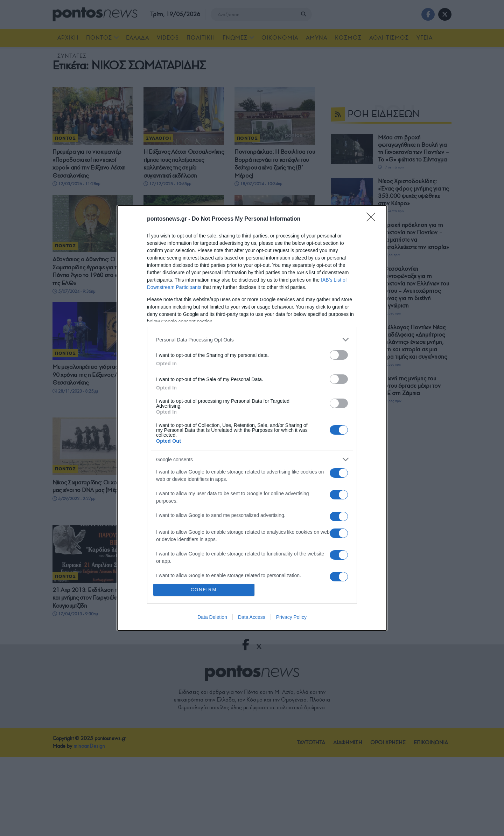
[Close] (373, 219)
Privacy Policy (291, 617)
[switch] (339, 355)
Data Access (252, 617)
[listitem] (252, 340)
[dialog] (252, 418)
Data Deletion (212, 617)
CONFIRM (204, 590)
